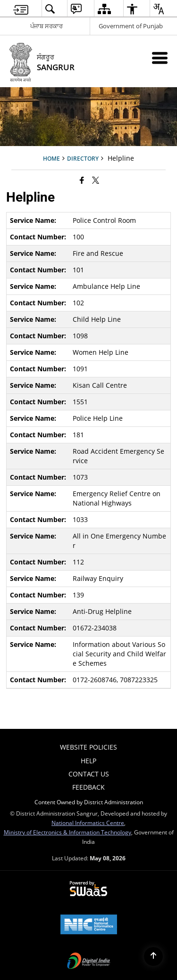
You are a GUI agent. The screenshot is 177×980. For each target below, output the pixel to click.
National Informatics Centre (88, 823)
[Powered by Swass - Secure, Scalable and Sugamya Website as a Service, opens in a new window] (88, 889)
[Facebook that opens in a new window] (82, 180)
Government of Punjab (131, 26)
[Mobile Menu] (160, 58)
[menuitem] (21, 9)
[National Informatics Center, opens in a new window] (89, 925)
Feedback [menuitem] (88, 787)
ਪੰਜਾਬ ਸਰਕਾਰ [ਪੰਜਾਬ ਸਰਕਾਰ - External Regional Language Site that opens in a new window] (46, 26)
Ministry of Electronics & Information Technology (67, 832)
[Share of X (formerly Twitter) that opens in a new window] (96, 180)
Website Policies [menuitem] (88, 747)
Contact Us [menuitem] (89, 774)
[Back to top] (153, 956)
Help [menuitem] (88, 761)
